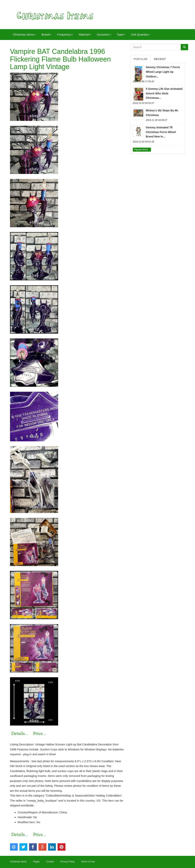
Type (121, 34)
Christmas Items (24, 34)
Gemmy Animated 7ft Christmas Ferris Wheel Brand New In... (161, 132)
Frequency (65, 34)
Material (85, 34)
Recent (160, 59)
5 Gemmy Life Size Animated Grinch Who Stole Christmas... (164, 93)
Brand (46, 34)
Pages (36, 862)
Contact (50, 862)
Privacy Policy (68, 862)
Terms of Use (88, 862)
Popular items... (142, 150)
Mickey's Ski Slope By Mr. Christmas (162, 113)
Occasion (104, 34)
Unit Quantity (140, 34)
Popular (141, 59)
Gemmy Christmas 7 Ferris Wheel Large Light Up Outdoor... (163, 72)
